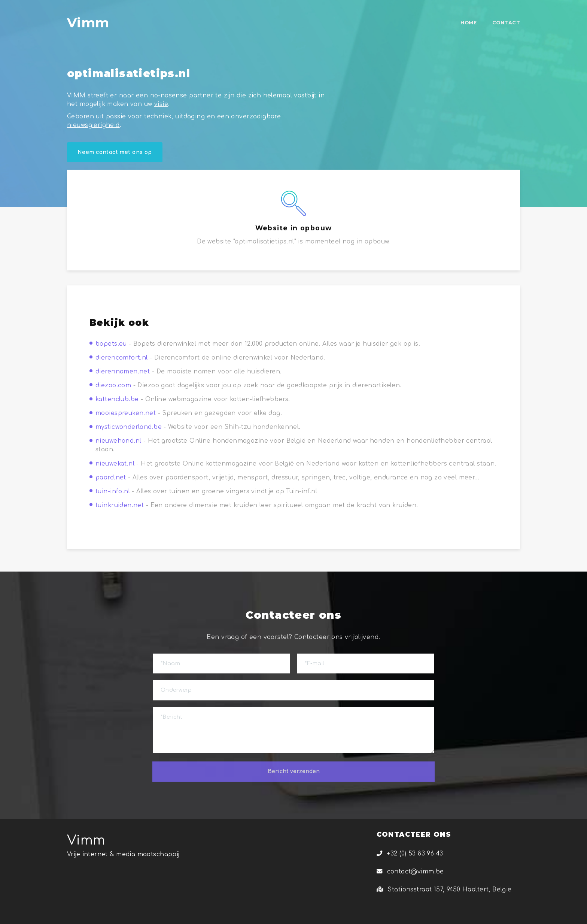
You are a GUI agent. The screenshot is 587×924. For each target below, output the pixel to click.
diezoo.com (113, 385)
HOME (469, 23)
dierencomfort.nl (122, 358)
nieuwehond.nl (118, 441)
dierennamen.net (123, 372)
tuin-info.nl (113, 491)
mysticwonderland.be (129, 427)
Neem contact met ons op (115, 152)
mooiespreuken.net (126, 413)
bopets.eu (111, 344)
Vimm (86, 840)
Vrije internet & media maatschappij (123, 854)
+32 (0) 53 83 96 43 (410, 854)
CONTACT (506, 23)
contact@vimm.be (410, 872)
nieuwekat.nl (115, 464)
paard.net (111, 478)
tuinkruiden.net (120, 505)
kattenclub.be (117, 399)
